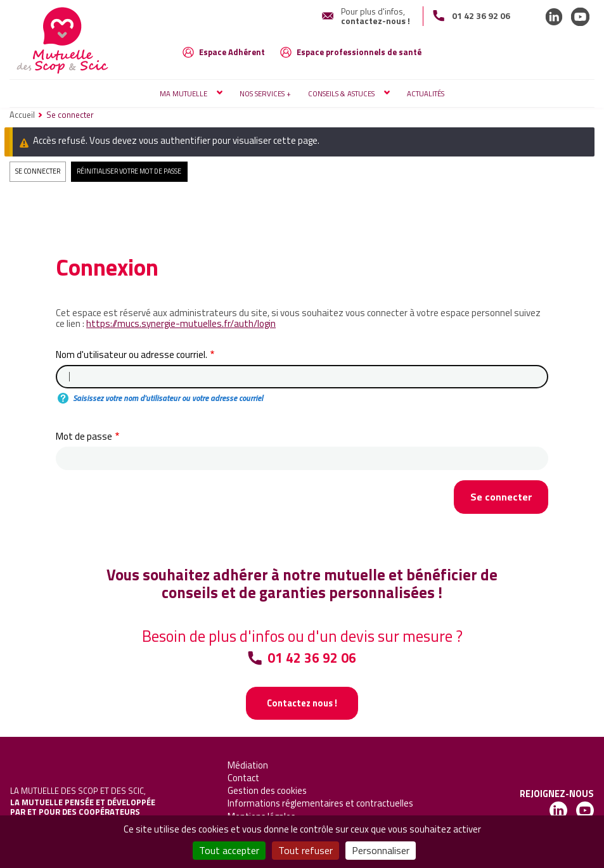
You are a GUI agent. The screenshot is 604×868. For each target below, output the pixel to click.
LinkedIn (554, 16)
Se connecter (38, 171)
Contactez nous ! (302, 703)
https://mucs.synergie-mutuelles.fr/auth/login (181, 323)
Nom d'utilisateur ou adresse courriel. (132, 354)
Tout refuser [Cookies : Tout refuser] (305, 850)
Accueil (22, 115)
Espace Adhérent (232, 52)
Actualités (426, 93)
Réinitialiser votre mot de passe (129, 171)
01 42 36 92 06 (481, 16)
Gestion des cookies (267, 790)
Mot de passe (84, 436)
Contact (243, 778)
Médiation (248, 765)
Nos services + (265, 93)
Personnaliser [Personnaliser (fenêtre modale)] (381, 850)
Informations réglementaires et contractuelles (320, 803)
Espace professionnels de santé (359, 52)
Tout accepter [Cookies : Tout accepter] (229, 850)
